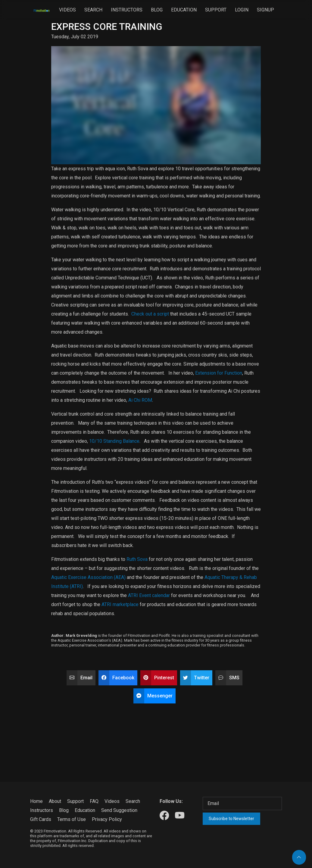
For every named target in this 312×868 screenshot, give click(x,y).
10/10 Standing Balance (114, 441)
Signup (265, 10)
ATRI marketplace (120, 604)
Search (93, 10)
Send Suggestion (119, 810)
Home (36, 801)
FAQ (94, 801)
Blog (157, 10)
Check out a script (150, 314)
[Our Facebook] (164, 816)
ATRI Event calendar (149, 595)
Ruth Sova (137, 559)
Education (184, 10)
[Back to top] (299, 857)
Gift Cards (41, 819)
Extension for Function (219, 373)
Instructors (127, 10)
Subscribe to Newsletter (231, 819)
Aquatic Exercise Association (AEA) (88, 577)
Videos (67, 10)
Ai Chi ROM (140, 400)
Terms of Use (72, 819)
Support (216, 10)
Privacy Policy (107, 819)
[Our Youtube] (180, 816)
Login (242, 10)
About (55, 801)
